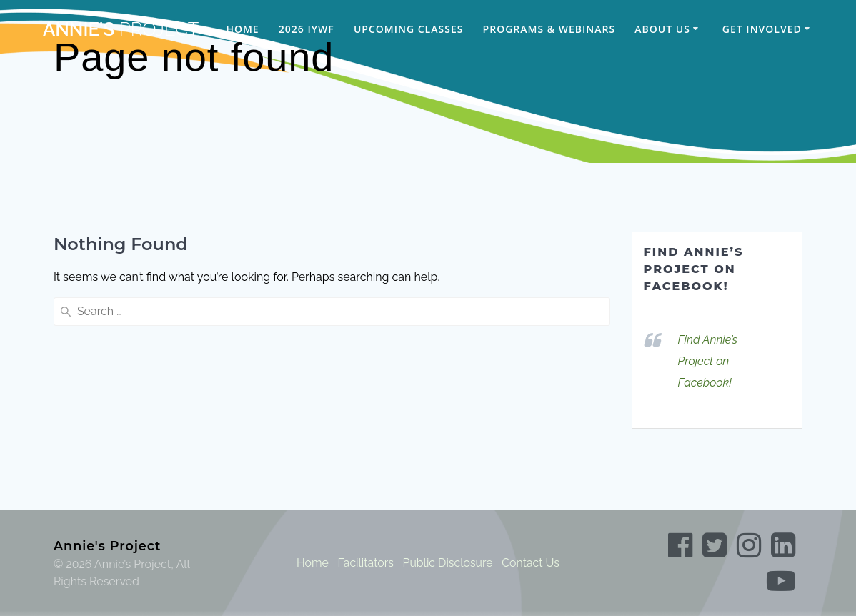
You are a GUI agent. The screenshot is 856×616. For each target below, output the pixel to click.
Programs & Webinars (549, 29)
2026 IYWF (307, 29)
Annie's (121, 30)
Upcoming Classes (408, 29)
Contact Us (532, 563)
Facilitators (365, 563)
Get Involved (762, 29)
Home (242, 29)
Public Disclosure (448, 563)
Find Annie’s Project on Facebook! (694, 269)
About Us (662, 29)
